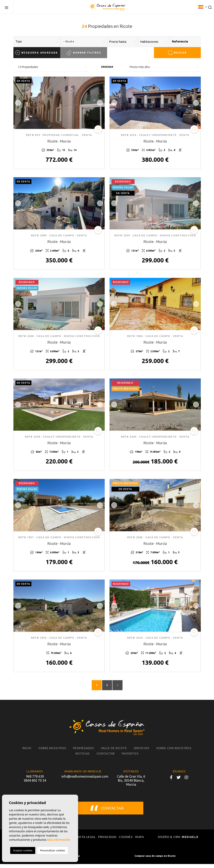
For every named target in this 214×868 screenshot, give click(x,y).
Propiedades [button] (84, 752)
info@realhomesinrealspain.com (83, 780)
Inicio (27, 752)
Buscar (177, 53)
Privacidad (107, 841)
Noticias (83, 758)
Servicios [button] (142, 752)
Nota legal (86, 841)
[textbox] (38, 42)
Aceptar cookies (23, 850)
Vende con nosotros (174, 752)
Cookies (126, 841)
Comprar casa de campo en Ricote (155, 860)
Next (101, 103)
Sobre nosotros (52, 752)
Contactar (106, 758)
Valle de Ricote (114, 752)
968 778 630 (35, 780)
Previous (17, 103)
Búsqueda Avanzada (37, 53)
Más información (59, 840)
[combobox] (37, 42)
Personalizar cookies (53, 850)
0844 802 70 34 (35, 784)
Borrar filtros (84, 53)
